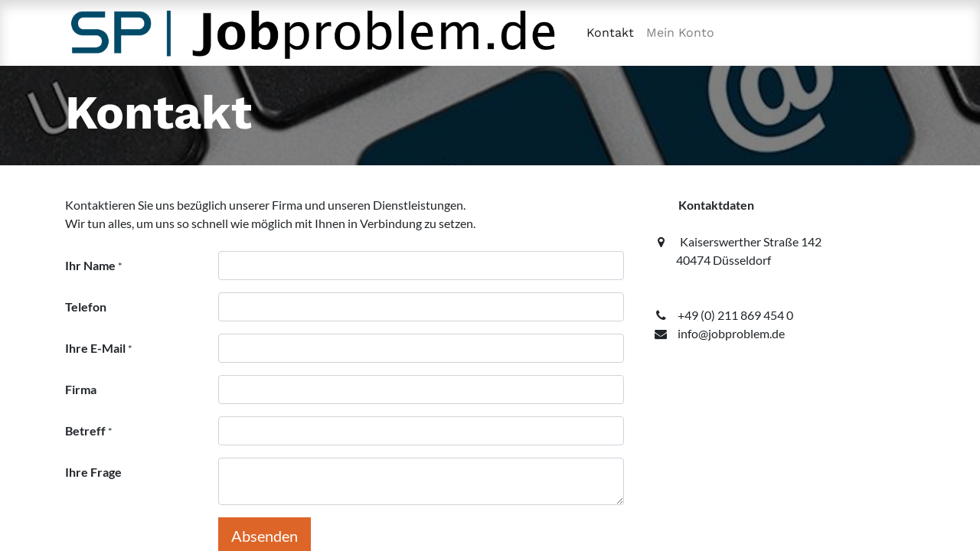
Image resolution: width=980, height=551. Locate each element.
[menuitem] (610, 33)
